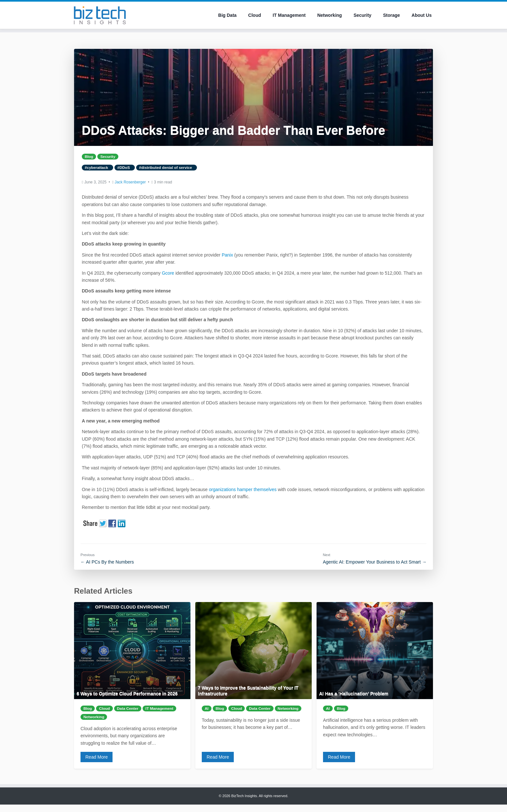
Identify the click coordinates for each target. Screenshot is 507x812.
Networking (329, 15)
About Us (422, 15)
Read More (97, 757)
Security (362, 15)
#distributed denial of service (167, 168)
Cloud (255, 15)
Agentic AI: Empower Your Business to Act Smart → (375, 562)
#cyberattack (97, 168)
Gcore (168, 273)
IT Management (289, 15)
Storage (392, 15)
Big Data (227, 15)
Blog (89, 157)
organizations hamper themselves (243, 489)
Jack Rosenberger (130, 182)
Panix (227, 255)
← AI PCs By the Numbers (107, 562)
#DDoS (125, 168)
